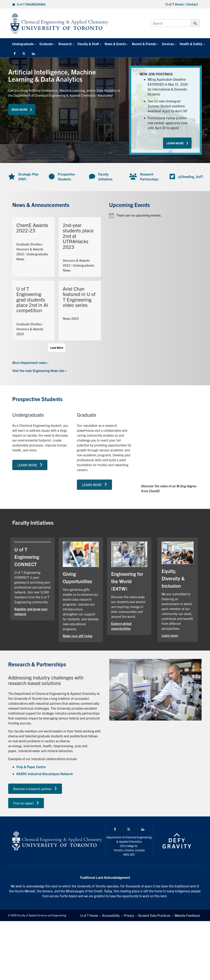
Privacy (129, 915)
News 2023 (71, 318)
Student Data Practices (154, 915)
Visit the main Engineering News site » (39, 371)
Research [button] (65, 44)
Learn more (170, 635)
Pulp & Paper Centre (31, 767)
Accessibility (111, 915)
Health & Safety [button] (191, 44)
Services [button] (168, 44)
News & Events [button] (115, 44)
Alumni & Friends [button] (144, 44)
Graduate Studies (29, 244)
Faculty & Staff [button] (88, 44)
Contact (192, 4)
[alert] (153, 216)
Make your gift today (78, 636)
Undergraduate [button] (23, 44)
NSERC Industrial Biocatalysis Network (45, 774)
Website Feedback (187, 915)
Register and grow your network (31, 611)
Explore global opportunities (121, 626)
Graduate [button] (46, 44)
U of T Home (175, 4)
